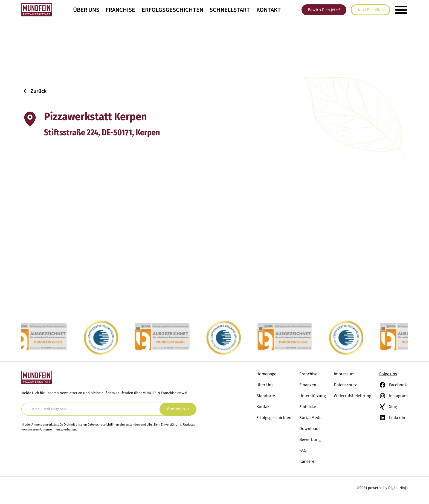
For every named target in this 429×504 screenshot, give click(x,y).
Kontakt (269, 10)
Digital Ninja (398, 488)
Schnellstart (230, 10)
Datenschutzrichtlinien (103, 425)
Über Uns (86, 10)
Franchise (120, 10)
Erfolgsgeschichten (173, 10)
